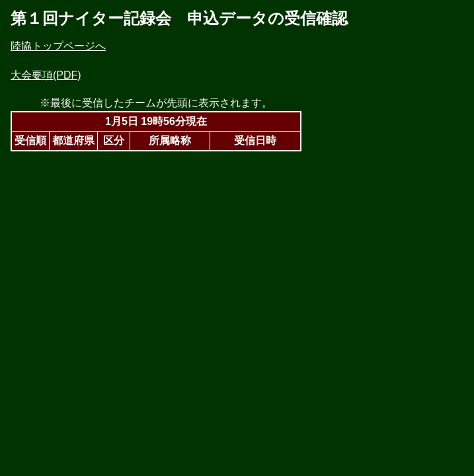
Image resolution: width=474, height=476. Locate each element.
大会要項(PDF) (46, 75)
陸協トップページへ (58, 46)
